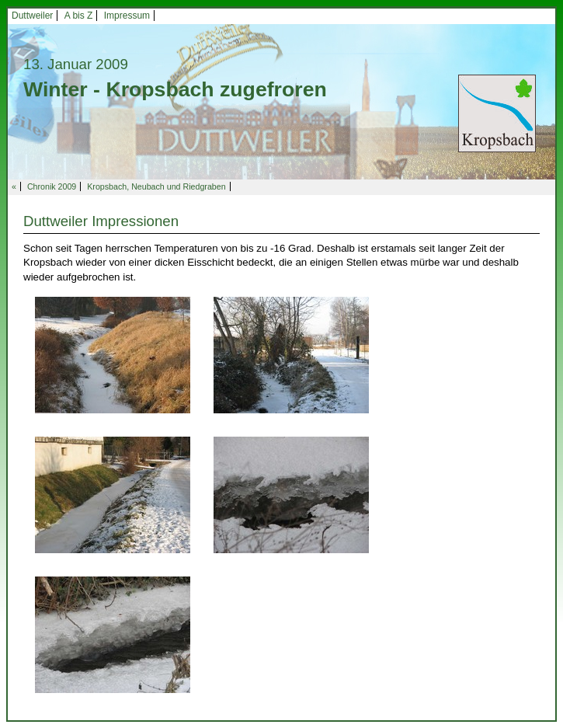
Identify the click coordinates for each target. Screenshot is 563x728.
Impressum (127, 16)
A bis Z (79, 16)
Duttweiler (32, 16)
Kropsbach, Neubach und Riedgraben (156, 186)
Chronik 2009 (52, 186)
